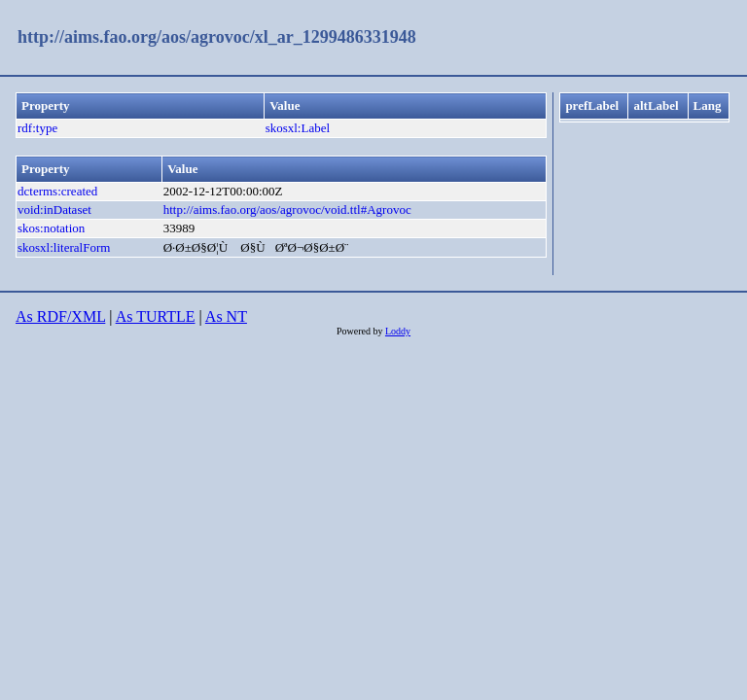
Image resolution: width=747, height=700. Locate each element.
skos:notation (51, 228)
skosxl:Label (298, 128)
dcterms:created (57, 191)
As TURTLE (156, 316)
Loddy (398, 331)
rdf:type (37, 128)
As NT (226, 316)
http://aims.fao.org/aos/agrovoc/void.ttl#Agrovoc (287, 210)
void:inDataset (54, 210)
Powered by (361, 331)
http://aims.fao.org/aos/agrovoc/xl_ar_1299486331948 (217, 37)
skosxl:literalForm (64, 247)
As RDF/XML (60, 316)
